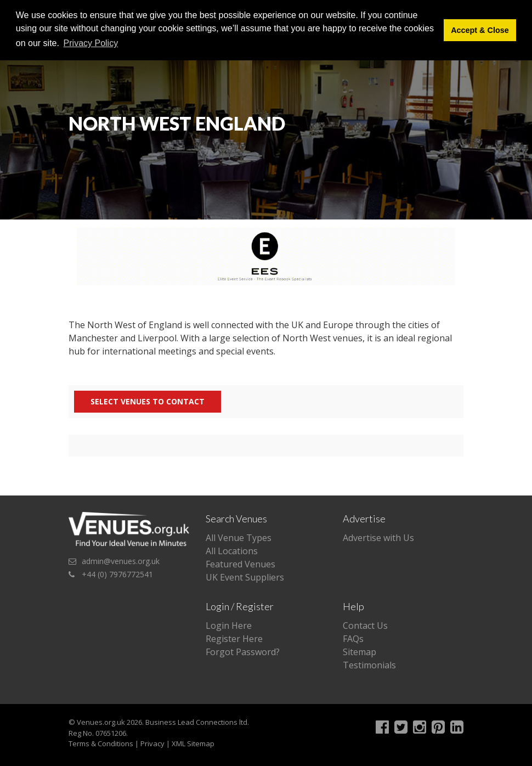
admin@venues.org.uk (121, 561)
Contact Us (365, 626)
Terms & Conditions (101, 744)
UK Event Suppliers (245, 577)
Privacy (152, 744)
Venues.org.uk (101, 722)
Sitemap (360, 652)
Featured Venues (240, 564)
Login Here (229, 626)
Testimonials (369, 665)
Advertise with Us (378, 538)
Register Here (234, 639)
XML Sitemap (193, 744)
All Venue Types (239, 538)
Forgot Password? (243, 652)
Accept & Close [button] (480, 30)
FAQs (353, 639)
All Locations (232, 551)
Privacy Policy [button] (91, 43)
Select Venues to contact (148, 401)
